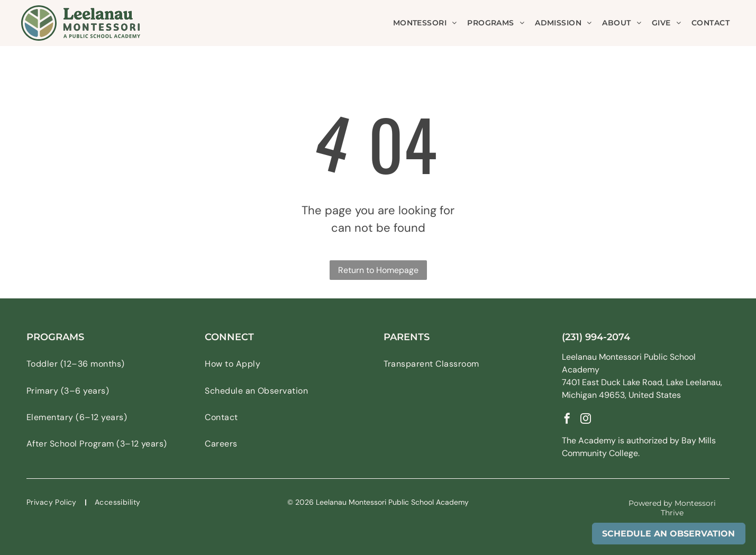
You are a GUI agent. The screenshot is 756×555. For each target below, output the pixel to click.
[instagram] (586, 420)
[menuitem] (425, 23)
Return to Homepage (378, 270)
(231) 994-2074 (596, 337)
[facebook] (567, 420)
